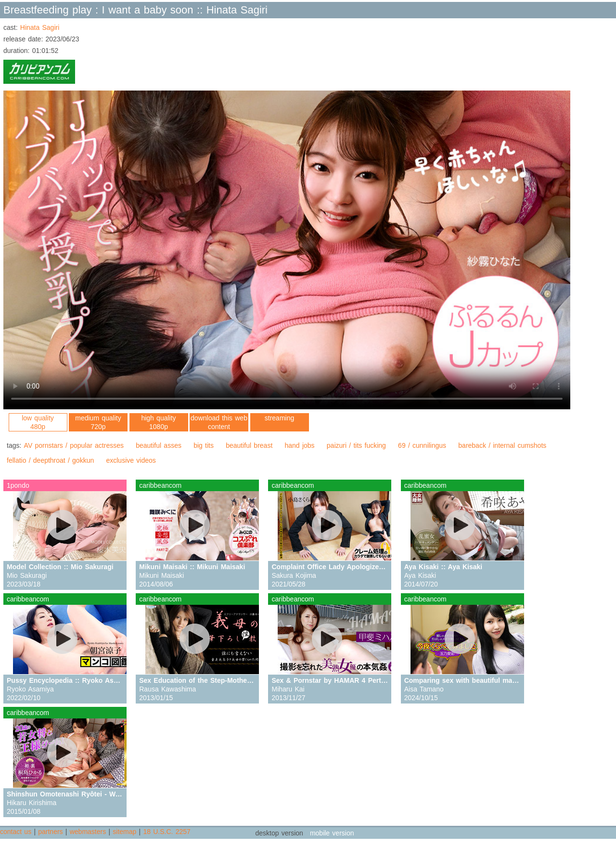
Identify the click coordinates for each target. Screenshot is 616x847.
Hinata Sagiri (40, 27)
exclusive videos (131, 460)
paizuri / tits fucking (356, 445)
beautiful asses (159, 445)
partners (50, 832)
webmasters (88, 832)
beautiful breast (249, 445)
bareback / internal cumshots (502, 445)
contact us (16, 832)
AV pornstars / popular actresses (74, 445)
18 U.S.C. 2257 (167, 832)
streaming (279, 418)
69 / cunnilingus (422, 445)
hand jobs (300, 445)
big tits (204, 445)
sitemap (124, 832)
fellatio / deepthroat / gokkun (50, 460)
